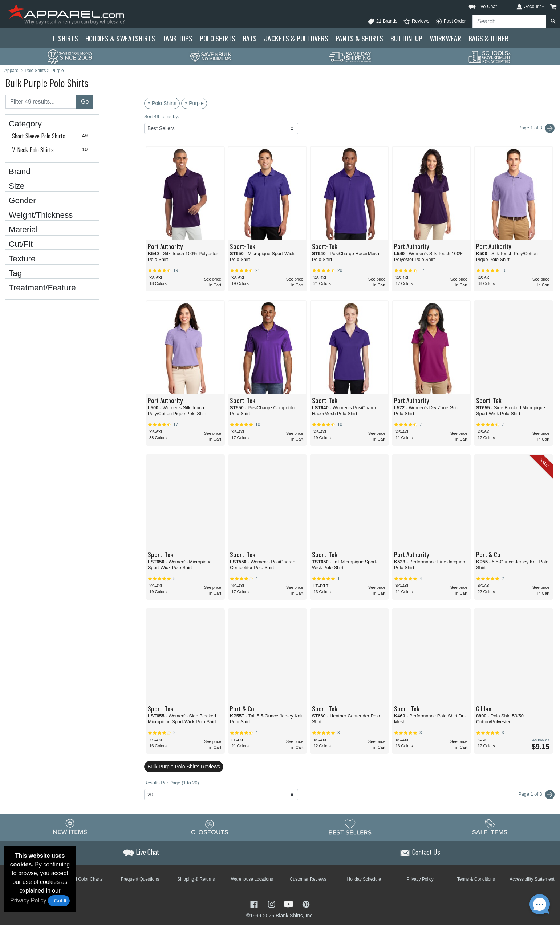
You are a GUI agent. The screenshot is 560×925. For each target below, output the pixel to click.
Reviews (416, 21)
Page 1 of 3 (536, 795)
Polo (218, 38)
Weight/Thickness (41, 215)
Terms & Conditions (476, 879)
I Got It (59, 901)
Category (25, 124)
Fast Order (451, 21)
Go (85, 102)
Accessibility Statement (532, 879)
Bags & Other (488, 38)
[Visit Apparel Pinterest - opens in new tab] (306, 903)
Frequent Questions (140, 879)
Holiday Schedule (364, 879)
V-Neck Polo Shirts (51, 150)
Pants (359, 38)
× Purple (194, 103)
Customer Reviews (308, 879)
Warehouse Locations (252, 879)
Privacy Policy (28, 900)
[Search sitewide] (510, 21)
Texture (22, 259)
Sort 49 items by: (162, 116)
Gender (22, 201)
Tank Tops (177, 38)
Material (23, 230)
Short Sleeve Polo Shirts (51, 136)
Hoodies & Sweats (120, 38)
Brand (20, 172)
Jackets (296, 38)
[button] (476, 5)
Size (17, 186)
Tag (15, 273)
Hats (250, 38)
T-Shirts (65, 38)
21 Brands (382, 21)
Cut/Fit (21, 244)
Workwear (445, 38)
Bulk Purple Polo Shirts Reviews (184, 767)
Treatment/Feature (42, 288)
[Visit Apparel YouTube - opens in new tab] (289, 903)
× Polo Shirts (162, 103)
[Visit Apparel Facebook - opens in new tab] (255, 903)
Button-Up (406, 38)
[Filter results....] (41, 102)
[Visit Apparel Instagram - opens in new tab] (272, 903)
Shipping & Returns (196, 879)
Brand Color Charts (84, 879)
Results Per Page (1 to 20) (172, 783)
